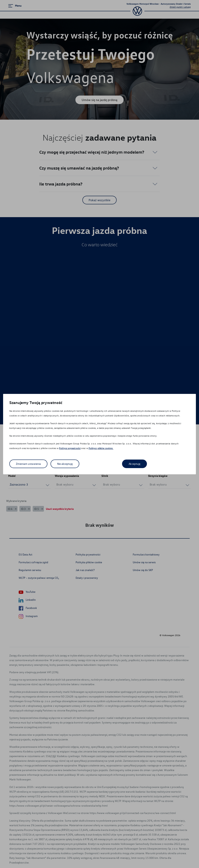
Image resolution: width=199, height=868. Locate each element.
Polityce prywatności (70, 448)
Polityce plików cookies (101, 448)
